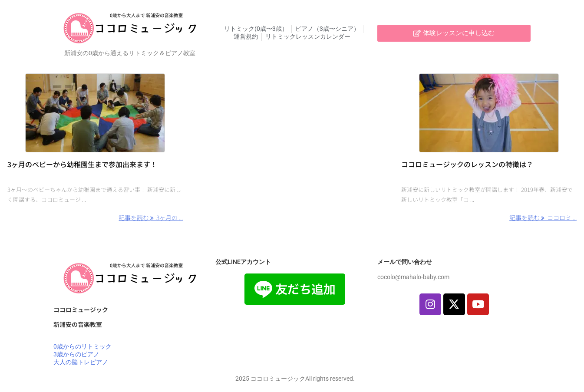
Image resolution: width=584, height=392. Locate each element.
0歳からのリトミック (82, 346)
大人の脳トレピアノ (81, 362)
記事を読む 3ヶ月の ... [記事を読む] (151, 217)
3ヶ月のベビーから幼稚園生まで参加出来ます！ (82, 164)
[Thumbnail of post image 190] (95, 113)
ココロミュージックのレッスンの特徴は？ (467, 164)
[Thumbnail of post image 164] (489, 113)
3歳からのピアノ (76, 354)
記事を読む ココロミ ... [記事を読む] (543, 217)
